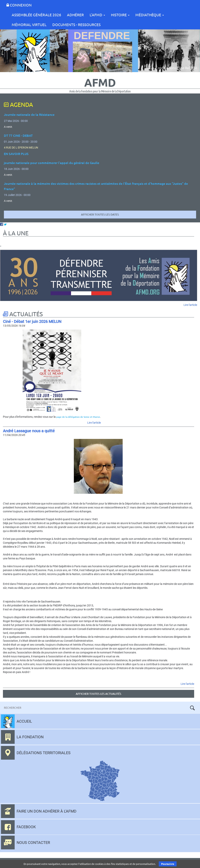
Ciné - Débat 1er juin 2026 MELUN (32, 322)
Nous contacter (33, 843)
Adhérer (75, 15)
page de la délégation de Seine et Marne (78, 417)
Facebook (26, 827)
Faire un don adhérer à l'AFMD (46, 811)
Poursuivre (168, 864)
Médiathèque (150, 15)
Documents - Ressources (76, 24)
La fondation (30, 737)
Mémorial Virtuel (29, 24)
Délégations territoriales (44, 753)
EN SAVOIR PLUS (16, 154)
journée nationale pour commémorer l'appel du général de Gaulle (52, 163)
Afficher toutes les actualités (99, 694)
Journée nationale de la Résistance (29, 114)
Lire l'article (190, 305)
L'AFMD (97, 15)
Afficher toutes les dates (100, 214)
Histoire (120, 15)
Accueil (24, 721)
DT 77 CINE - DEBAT (18, 135)
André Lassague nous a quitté (29, 431)
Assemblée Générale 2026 (36, 15)
